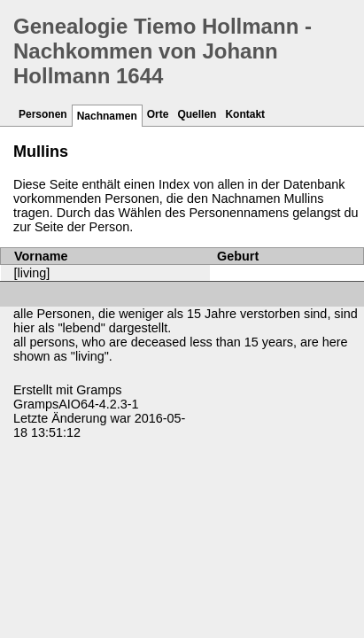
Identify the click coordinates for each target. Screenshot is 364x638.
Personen (43, 114)
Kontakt (245, 114)
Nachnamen (107, 116)
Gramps (99, 390)
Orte (158, 114)
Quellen (197, 114)
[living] (32, 273)
